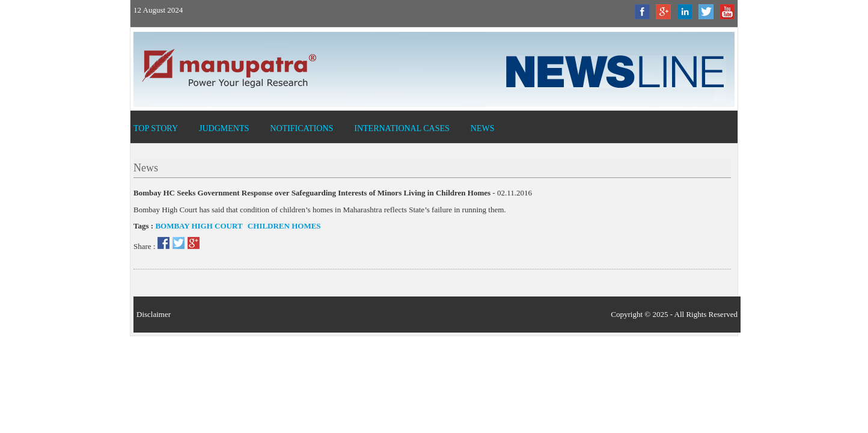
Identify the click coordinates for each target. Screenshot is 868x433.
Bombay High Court (199, 226)
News (483, 128)
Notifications (301, 128)
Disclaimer (154, 314)
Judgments (224, 128)
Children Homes (283, 226)
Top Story (156, 128)
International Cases (402, 128)
